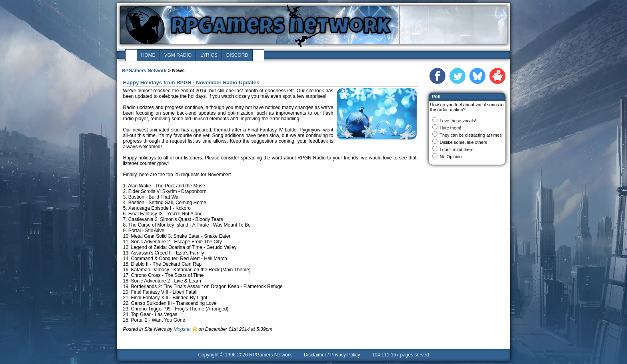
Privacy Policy (345, 355)
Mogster (182, 329)
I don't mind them (457, 149)
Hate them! (451, 128)
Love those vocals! (458, 121)
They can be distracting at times (470, 135)
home (148, 55)
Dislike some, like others (464, 142)
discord (237, 55)
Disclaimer (315, 355)
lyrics (209, 55)
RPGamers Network (144, 71)
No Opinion (451, 157)
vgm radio (178, 55)
